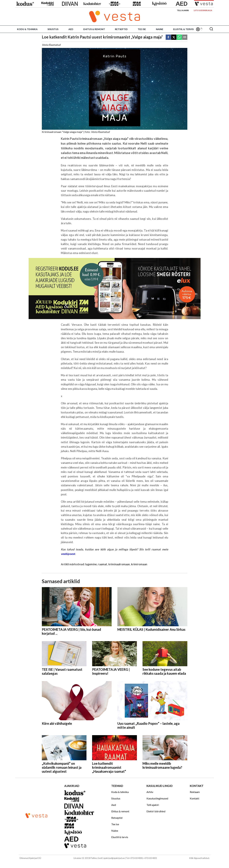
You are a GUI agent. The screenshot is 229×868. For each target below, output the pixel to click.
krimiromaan (139, 564)
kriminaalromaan (119, 564)
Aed (71, 29)
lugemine (91, 564)
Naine (160, 29)
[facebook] (168, 37)
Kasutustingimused (157, 798)
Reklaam (195, 792)
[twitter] (174, 37)
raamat (103, 564)
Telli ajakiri (183, 10)
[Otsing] (211, 29)
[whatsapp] (179, 37)
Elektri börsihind (156, 811)
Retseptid (121, 29)
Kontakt (195, 798)
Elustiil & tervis (183, 29)
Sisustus (53, 29)
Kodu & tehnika (27, 29)
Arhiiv (150, 792)
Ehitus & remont (94, 29)
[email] (185, 37)
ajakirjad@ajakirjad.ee (114, 858)
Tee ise (142, 29)
